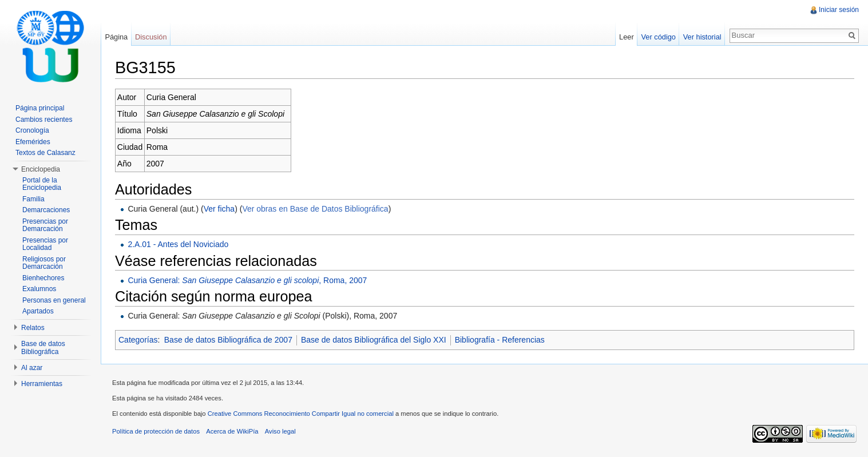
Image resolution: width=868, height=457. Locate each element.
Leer (627, 37)
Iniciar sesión (839, 10)
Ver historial (702, 37)
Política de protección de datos (156, 431)
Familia (33, 199)
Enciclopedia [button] (41, 169)
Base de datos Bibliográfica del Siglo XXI (374, 340)
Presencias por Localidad (45, 244)
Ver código (658, 37)
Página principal (40, 108)
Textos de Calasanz (45, 153)
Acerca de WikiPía (232, 431)
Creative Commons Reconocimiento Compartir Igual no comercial (301, 414)
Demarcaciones (46, 210)
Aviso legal (280, 431)
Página (116, 37)
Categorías (138, 340)
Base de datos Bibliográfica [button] (43, 348)
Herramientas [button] (42, 384)
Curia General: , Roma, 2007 (247, 280)
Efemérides (33, 142)
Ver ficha (219, 209)
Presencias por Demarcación (45, 225)
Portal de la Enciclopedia (42, 184)
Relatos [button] (33, 328)
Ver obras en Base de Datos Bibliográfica (315, 209)
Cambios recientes (44, 120)
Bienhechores (43, 278)
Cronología (32, 130)
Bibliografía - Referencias (500, 340)
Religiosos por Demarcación (44, 263)
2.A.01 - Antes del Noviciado (178, 244)
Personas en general (54, 300)
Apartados (38, 311)
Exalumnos (39, 289)
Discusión (151, 37)
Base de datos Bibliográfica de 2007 (228, 340)
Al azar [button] (32, 368)
